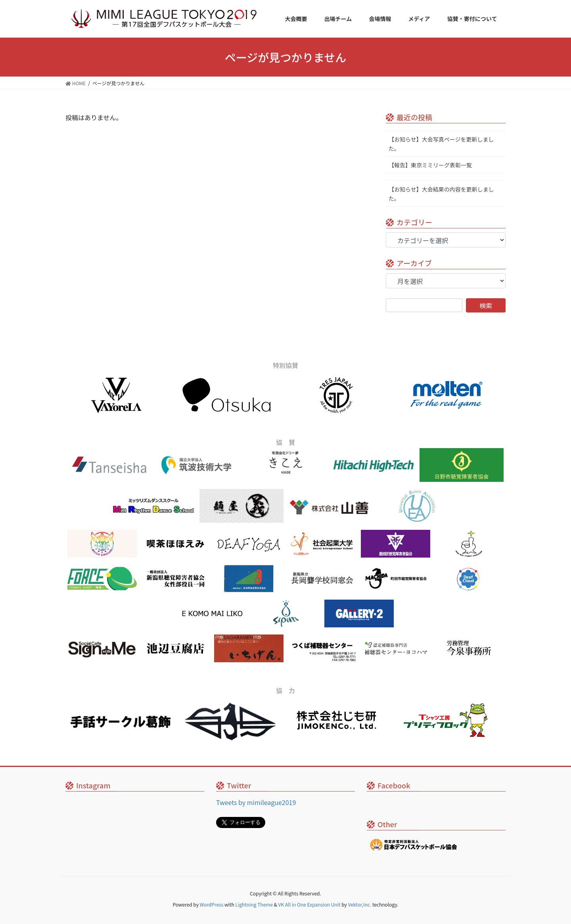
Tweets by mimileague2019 (256, 802)
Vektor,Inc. (359, 904)
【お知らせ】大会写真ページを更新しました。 (441, 144)
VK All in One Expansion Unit (309, 904)
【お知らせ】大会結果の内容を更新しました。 (441, 194)
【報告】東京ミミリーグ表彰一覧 (430, 165)
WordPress (212, 904)
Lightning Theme (254, 904)
